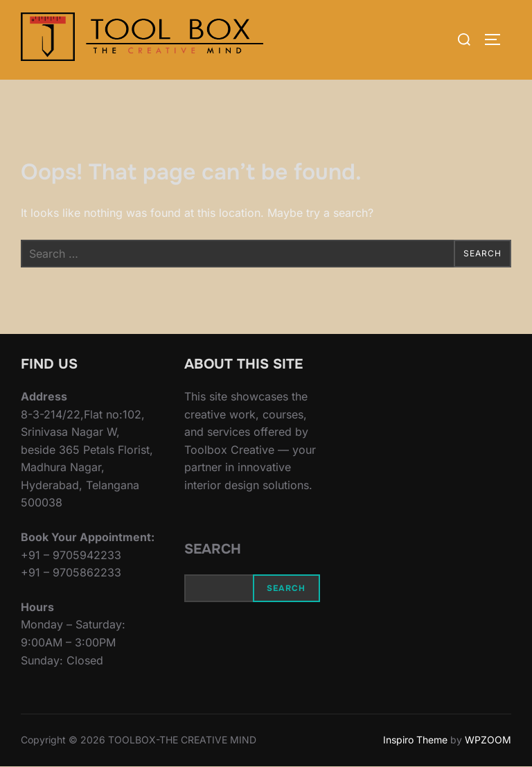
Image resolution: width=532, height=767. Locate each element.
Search (213, 549)
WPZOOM (488, 740)
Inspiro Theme (415, 740)
